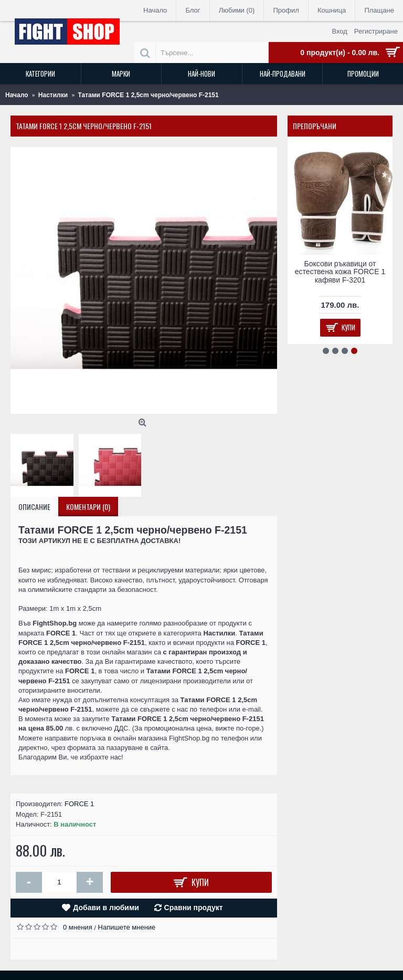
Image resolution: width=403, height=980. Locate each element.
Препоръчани (315, 126)
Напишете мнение (127, 927)
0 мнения (78, 927)
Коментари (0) (88, 507)
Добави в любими (106, 908)
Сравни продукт (194, 908)
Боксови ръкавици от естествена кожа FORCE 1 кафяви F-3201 (340, 272)
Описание (34, 507)
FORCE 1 (79, 804)
